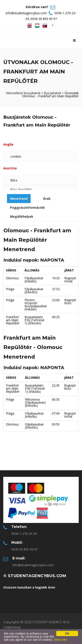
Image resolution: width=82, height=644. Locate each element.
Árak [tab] (47, 199)
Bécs (14, 180)
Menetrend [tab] (19, 199)
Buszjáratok (52, 93)
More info (60, 640)
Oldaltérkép (12, 627)
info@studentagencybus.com (26, 13)
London (16, 156)
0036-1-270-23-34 (24, 534)
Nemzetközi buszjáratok (23, 93)
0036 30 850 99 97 (44, 19)
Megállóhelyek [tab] (22, 216)
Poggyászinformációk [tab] (27, 207)
